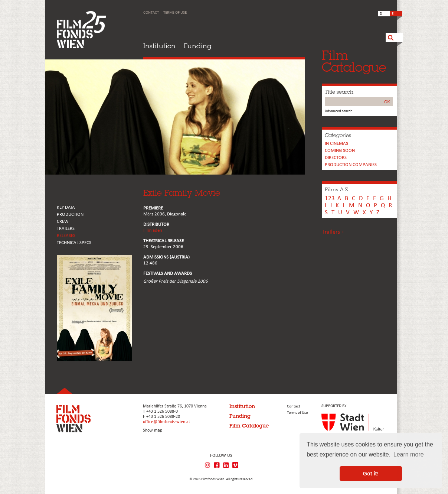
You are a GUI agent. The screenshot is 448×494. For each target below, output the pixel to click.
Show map (153, 430)
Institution (159, 46)
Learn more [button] (409, 454)
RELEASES (66, 236)
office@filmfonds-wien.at (166, 422)
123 (330, 199)
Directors (336, 158)
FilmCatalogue (354, 61)
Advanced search (339, 111)
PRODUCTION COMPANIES (351, 165)
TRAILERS (66, 229)
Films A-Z (336, 189)
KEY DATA (66, 207)
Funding (198, 46)
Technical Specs (74, 243)
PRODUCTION (70, 214)
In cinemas (336, 144)
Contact (151, 13)
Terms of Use (175, 13)
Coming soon (340, 151)
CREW (63, 222)
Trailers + (333, 232)
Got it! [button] (371, 474)
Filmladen (153, 230)
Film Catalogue (249, 426)
